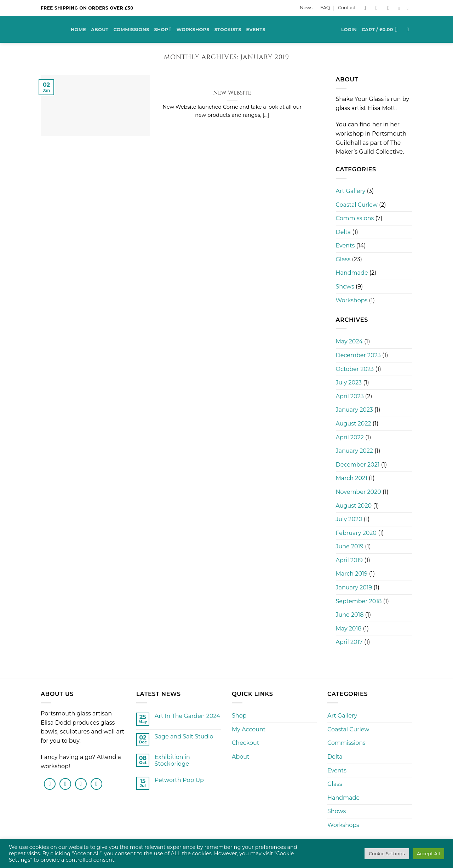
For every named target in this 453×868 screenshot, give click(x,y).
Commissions (131, 30)
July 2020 (349, 519)
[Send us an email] (81, 784)
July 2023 (349, 382)
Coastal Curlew (357, 205)
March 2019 (352, 574)
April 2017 (349, 642)
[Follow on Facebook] (400, 8)
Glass (343, 259)
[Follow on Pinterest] (96, 784)
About (100, 30)
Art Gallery (351, 191)
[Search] (410, 29)
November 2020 (359, 492)
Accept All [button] (428, 853)
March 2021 (352, 478)
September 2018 (359, 601)
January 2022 (354, 451)
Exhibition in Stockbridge (172, 760)
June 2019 (350, 546)
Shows (345, 287)
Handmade (352, 273)
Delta (343, 232)
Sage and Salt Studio (184, 736)
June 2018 (350, 615)
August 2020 (354, 506)
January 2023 (354, 410)
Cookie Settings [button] (387, 853)
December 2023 (358, 355)
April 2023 (350, 396)
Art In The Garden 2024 (187, 716)
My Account (249, 729)
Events (256, 30)
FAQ (325, 8)
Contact (347, 8)
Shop (163, 29)
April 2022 (350, 437)
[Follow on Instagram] (409, 8)
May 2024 (349, 341)
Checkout (245, 743)
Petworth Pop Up (179, 780)
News (306, 8)
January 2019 (354, 587)
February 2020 (356, 533)
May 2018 (349, 629)
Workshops (193, 30)
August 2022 (354, 424)
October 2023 (355, 369)
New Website (232, 93)
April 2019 (349, 560)
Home (78, 30)
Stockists (228, 30)
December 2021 (358, 465)
